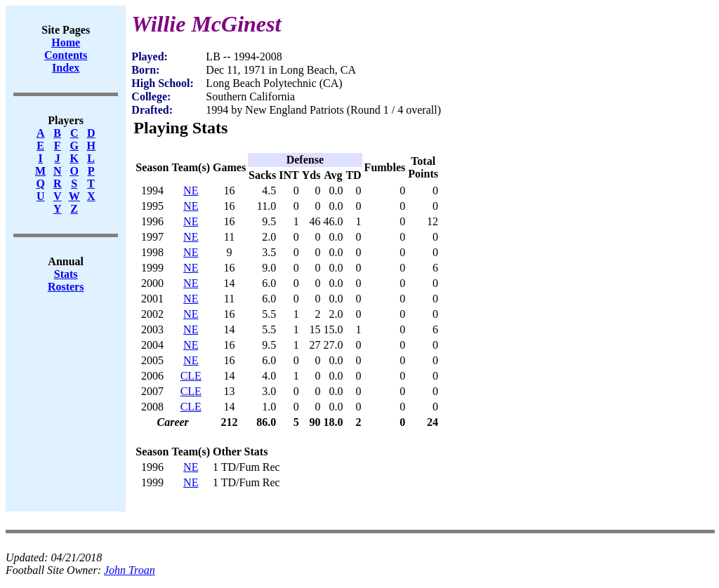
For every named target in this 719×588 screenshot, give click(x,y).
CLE (191, 376)
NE (191, 191)
